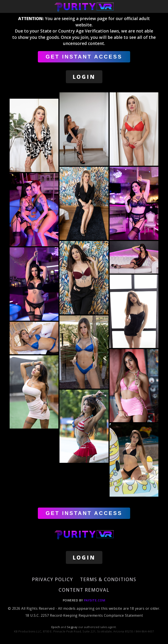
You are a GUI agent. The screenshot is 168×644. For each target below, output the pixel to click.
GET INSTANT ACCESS (84, 57)
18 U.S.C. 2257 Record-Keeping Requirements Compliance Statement (84, 615)
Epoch (56, 627)
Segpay (73, 627)
